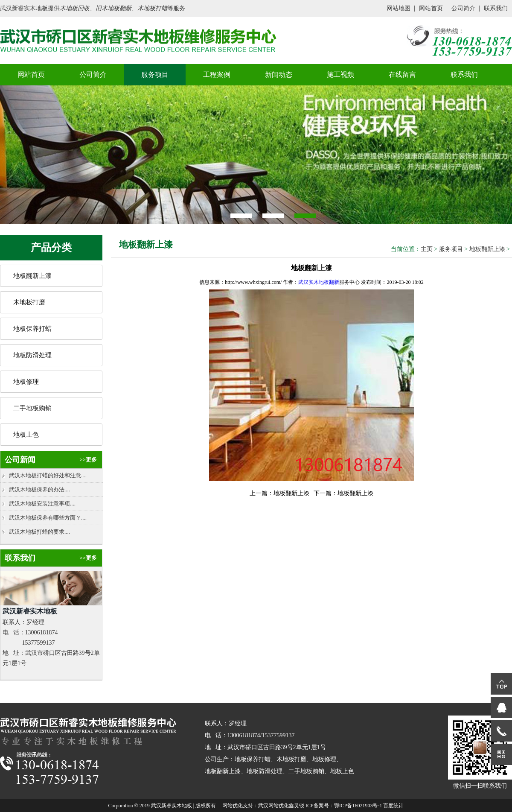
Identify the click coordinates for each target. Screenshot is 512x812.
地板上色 (26, 435)
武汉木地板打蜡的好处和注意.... (48, 475)
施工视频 (340, 74)
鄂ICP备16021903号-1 (358, 806)
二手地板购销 (32, 408)
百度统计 (393, 806)
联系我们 (496, 8)
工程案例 (217, 74)
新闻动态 (279, 74)
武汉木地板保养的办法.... (39, 489)
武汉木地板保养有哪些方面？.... (48, 518)
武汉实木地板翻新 (319, 282)
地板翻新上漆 (32, 276)
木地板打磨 (29, 302)
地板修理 (26, 382)
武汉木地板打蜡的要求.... (39, 532)
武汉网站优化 (273, 806)
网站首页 (431, 8)
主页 (427, 249)
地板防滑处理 (32, 355)
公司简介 (463, 8)
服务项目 (155, 74)
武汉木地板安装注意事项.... (42, 504)
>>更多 (88, 460)
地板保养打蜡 (32, 329)
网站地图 (399, 8)
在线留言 (402, 74)
